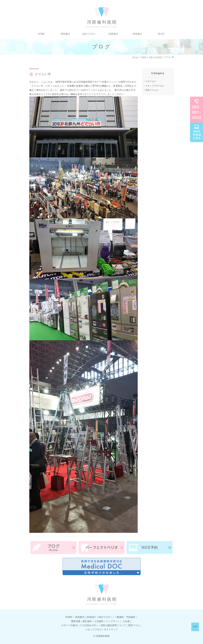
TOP (195, 627)
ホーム (135, 57)
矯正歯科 (87, 621)
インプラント (113, 621)
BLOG (161, 34)
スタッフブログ (155, 57)
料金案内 (137, 34)
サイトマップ (111, 629)
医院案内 (65, 34)
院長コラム (151, 90)
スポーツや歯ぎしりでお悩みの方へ (80, 625)
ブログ (144, 57)
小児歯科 (99, 621)
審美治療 (76, 621)
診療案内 (113, 34)
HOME (41, 34)
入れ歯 (126, 621)
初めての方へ (89, 34)
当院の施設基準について (113, 625)
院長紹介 (91, 617)
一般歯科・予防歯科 (125, 617)
